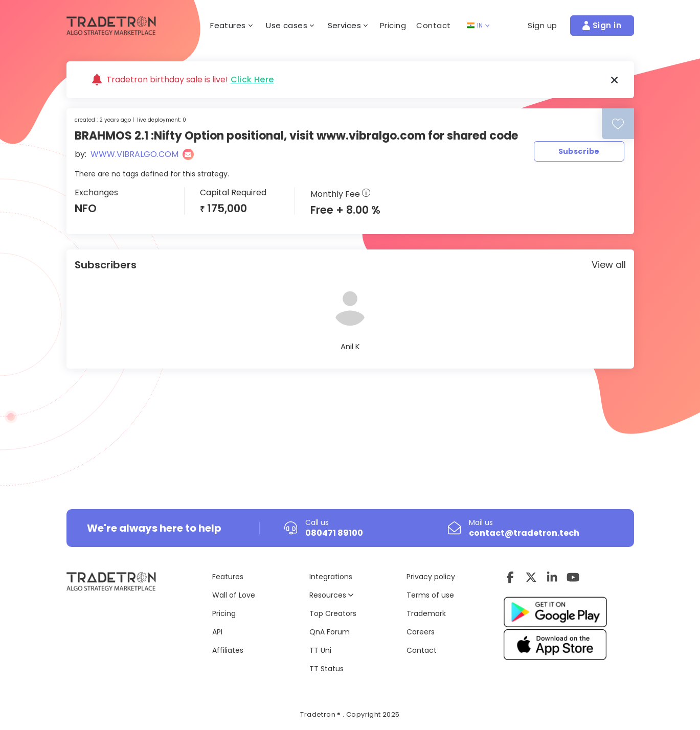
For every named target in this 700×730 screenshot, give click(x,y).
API (217, 632)
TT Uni (320, 650)
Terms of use (430, 595)
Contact (434, 25)
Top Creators (333, 613)
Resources (331, 595)
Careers (421, 632)
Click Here (252, 80)
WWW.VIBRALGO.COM (134, 154)
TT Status (326, 669)
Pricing (393, 25)
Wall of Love (234, 595)
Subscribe (579, 151)
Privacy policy (431, 577)
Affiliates (228, 650)
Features (228, 577)
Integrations (331, 577)
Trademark (426, 613)
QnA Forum (330, 632)
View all (609, 265)
